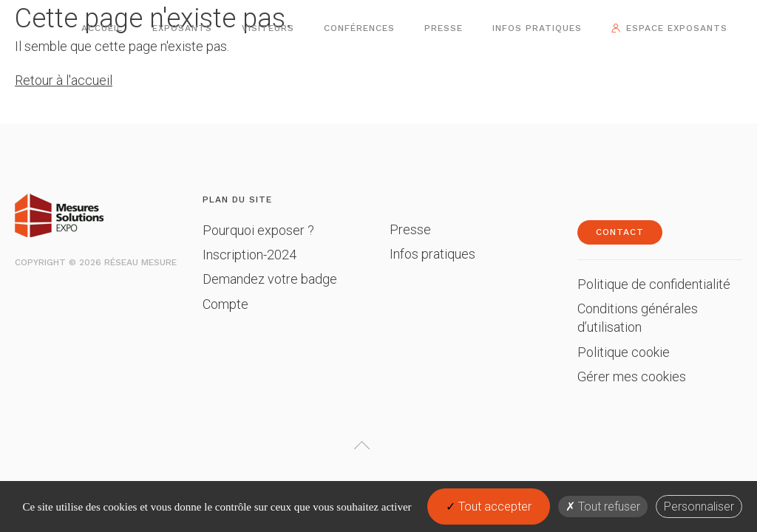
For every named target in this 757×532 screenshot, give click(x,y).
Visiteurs (268, 28)
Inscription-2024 (249, 255)
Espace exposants (677, 28)
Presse (444, 28)
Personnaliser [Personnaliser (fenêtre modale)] (699, 507)
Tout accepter (489, 507)
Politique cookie (624, 352)
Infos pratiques (537, 28)
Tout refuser (603, 507)
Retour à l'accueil (64, 80)
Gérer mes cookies (632, 376)
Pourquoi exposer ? (258, 230)
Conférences (359, 28)
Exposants (182, 28)
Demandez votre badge (270, 279)
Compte (225, 304)
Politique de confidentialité (654, 284)
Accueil (102, 28)
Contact (620, 232)
